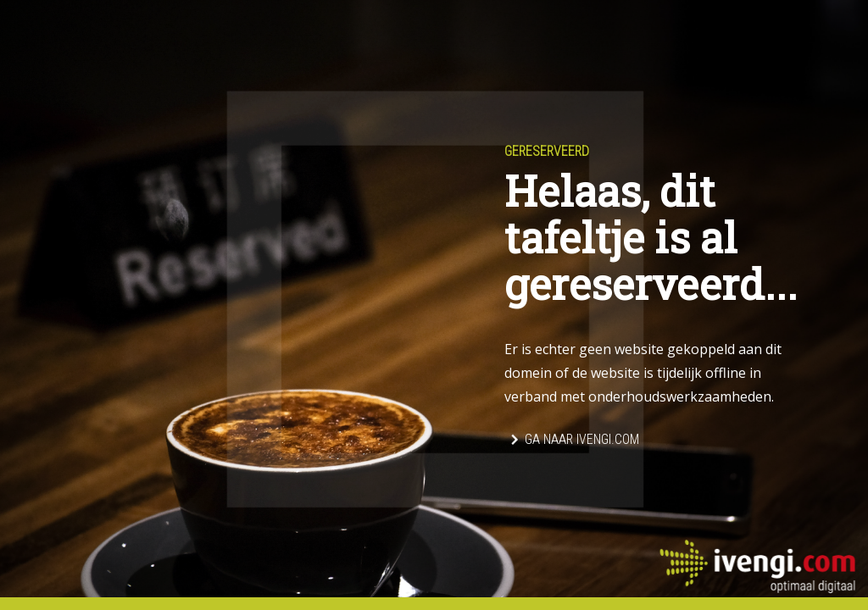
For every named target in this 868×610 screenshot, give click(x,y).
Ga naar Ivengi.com (582, 439)
